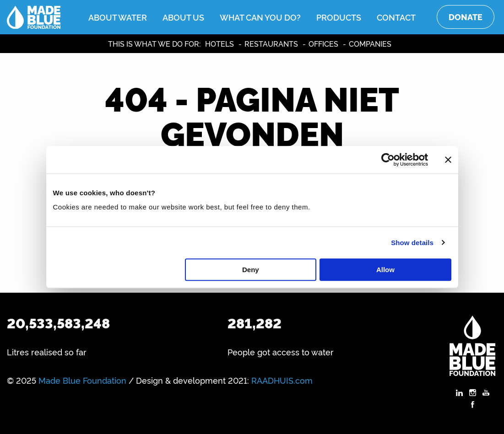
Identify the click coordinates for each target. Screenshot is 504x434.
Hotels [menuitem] (219, 43)
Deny (251, 270)
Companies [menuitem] (370, 43)
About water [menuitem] (118, 17)
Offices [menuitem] (323, 43)
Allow (385, 270)
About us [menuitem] (183, 17)
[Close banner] (448, 160)
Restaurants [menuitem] (271, 43)
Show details (412, 243)
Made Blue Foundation (82, 380)
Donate (466, 17)
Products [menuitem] (339, 17)
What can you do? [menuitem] (260, 17)
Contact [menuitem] (396, 17)
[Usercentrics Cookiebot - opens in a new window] (388, 160)
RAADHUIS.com (282, 380)
